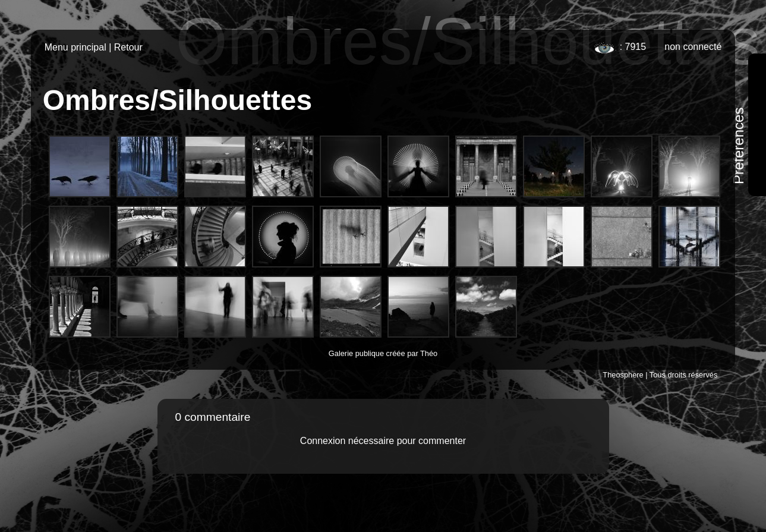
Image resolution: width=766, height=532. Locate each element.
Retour (128, 47)
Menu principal (75, 47)
